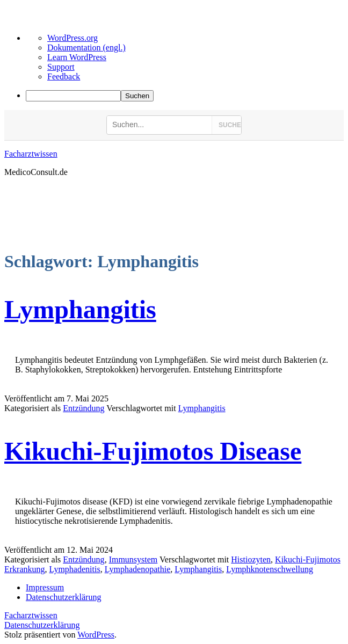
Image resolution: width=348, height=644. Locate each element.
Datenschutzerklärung (42, 625)
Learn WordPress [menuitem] (77, 57)
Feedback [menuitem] (64, 76)
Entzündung (84, 408)
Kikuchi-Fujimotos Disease (153, 451)
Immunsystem (133, 559)
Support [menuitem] (61, 67)
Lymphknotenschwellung (270, 569)
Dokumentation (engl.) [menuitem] (86, 47)
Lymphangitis (80, 309)
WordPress (96, 635)
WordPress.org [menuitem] (73, 38)
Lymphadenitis (75, 569)
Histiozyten (251, 559)
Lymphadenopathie (138, 569)
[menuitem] (185, 96)
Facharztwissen (31, 154)
